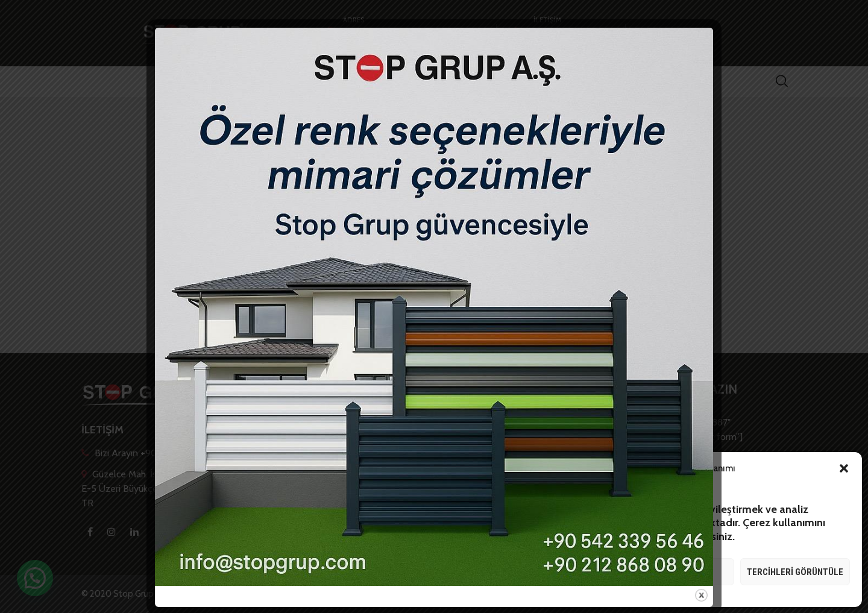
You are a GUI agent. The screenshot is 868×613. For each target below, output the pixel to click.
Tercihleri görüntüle (795, 572)
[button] (844, 468)
